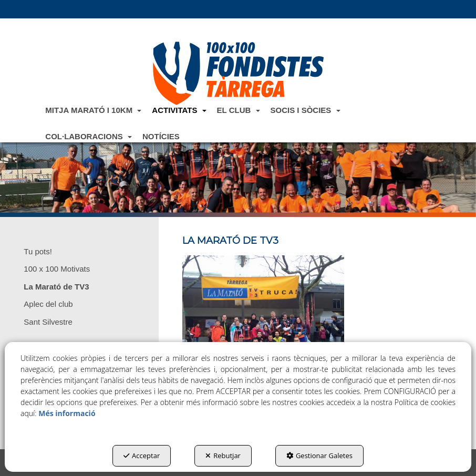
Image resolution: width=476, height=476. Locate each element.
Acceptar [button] (142, 456)
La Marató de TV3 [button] (56, 287)
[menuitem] (93, 110)
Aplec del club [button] (48, 304)
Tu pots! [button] (38, 251)
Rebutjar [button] (223, 456)
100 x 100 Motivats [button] (57, 269)
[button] (238, 73)
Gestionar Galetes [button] (319, 456)
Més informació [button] (67, 413)
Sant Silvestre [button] (48, 322)
